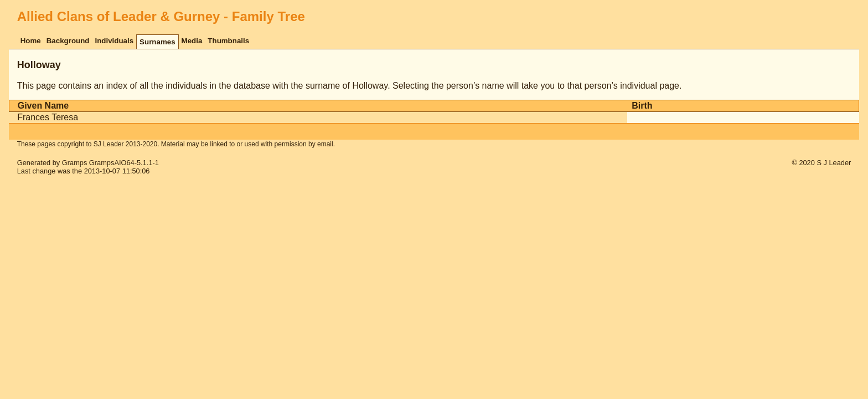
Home (31, 41)
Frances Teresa (48, 117)
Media (192, 41)
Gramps (75, 163)
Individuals (114, 41)
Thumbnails (228, 41)
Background (68, 41)
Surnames (157, 42)
